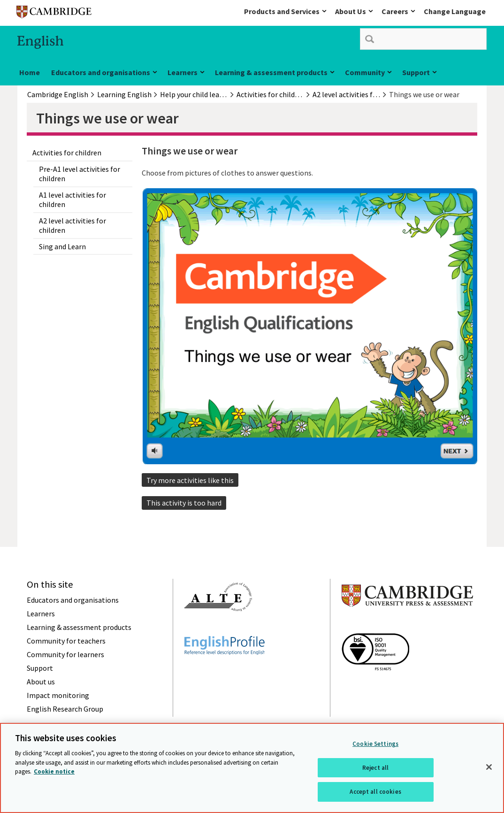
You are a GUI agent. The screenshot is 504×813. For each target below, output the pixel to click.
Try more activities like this (190, 480)
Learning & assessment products (271, 72)
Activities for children (67, 153)
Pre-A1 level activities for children (80, 174)
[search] (423, 39)
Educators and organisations (101, 72)
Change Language (455, 11)
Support (416, 72)
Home (30, 72)
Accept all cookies (375, 792)
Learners (183, 72)
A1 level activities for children (73, 199)
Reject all (375, 768)
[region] (252, 768)
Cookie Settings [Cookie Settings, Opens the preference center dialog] (375, 744)
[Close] (489, 767)
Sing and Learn (62, 246)
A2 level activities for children (73, 225)
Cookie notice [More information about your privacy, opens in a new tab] (54, 771)
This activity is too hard (184, 503)
